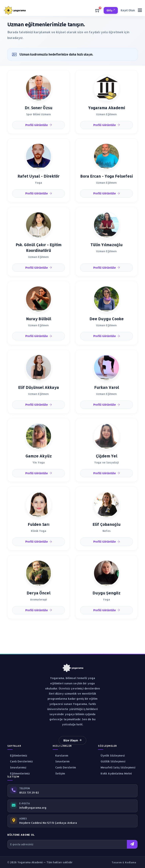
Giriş (111, 10)
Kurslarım (60, 755)
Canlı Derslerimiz (20, 761)
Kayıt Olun (128, 10)
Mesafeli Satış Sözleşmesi (117, 767)
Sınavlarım (61, 761)
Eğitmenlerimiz (19, 773)
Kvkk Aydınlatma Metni (115, 773)
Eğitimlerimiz (17, 755)
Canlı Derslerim (64, 767)
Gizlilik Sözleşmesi (112, 761)
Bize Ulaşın (73, 740)
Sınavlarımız (17, 767)
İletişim (59, 773)
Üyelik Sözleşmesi (111, 755)
